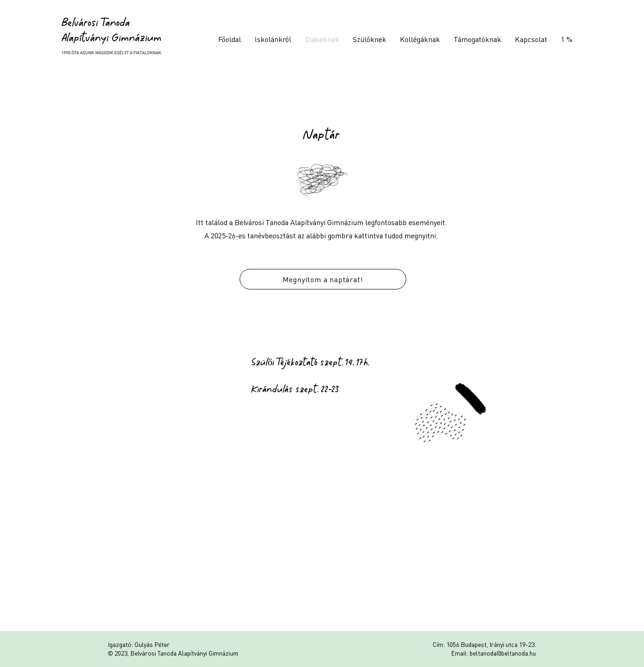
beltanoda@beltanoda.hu (503, 653)
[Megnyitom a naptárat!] (323, 279)
